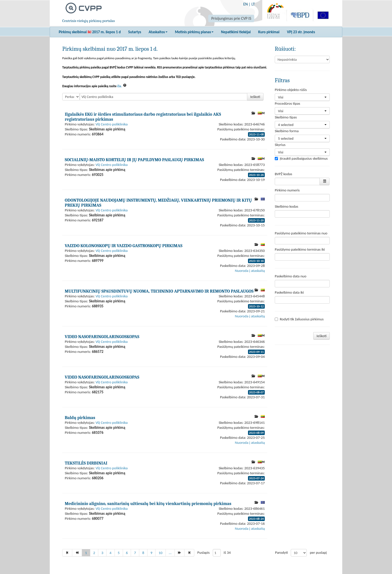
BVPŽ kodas (283, 174)
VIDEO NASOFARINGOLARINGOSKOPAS (102, 337)
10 (160, 553)
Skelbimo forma (287, 131)
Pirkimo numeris (287, 190)
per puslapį (318, 553)
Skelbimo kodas (286, 206)
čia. (120, 86)
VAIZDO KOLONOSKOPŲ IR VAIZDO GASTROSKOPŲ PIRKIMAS (123, 246)
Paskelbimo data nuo (290, 276)
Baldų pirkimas (80, 418)
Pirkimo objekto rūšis (291, 90)
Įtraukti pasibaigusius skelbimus (301, 158)
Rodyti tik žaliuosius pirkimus (299, 319)
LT (253, 4)
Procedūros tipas (287, 103)
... (170, 553)
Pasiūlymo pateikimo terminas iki (300, 249)
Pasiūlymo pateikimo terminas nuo (301, 233)
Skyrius (280, 145)
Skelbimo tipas (286, 117)
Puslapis (203, 553)
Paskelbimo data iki (289, 292)
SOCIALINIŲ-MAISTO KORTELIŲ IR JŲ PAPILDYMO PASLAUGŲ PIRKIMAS (134, 160)
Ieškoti (255, 97)
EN (245, 4)
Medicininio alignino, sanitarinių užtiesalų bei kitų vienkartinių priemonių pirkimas (148, 504)
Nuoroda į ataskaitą (250, 271)
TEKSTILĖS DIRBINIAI (86, 463)
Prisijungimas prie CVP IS (231, 18)
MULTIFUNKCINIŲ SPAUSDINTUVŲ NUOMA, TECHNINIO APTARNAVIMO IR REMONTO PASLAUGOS (159, 291)
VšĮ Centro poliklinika (111, 124)
